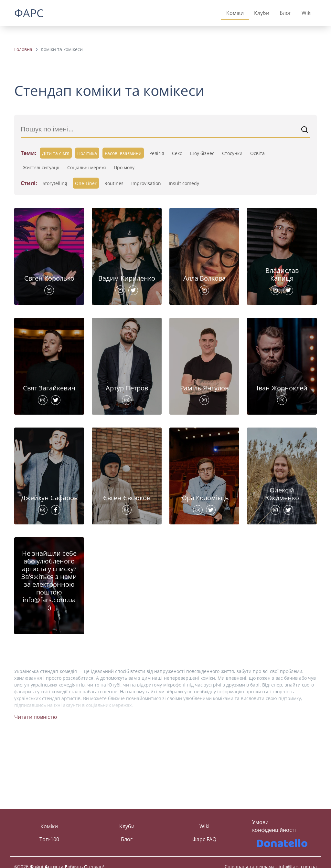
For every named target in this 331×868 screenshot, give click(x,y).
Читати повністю (36, 777)
